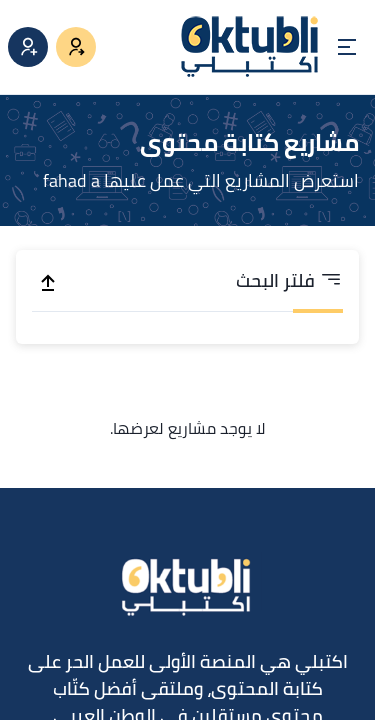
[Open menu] (347, 47)
